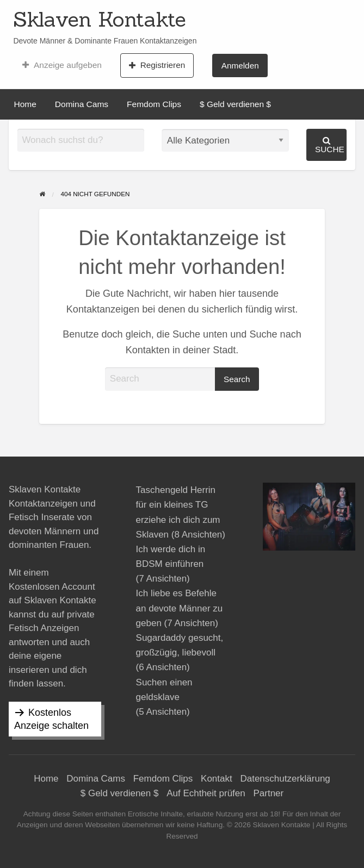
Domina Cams (82, 104)
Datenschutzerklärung (285, 779)
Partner (268, 793)
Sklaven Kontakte (100, 19)
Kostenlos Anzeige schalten (51, 719)
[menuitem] (62, 65)
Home (25, 104)
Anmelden (240, 65)
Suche (330, 145)
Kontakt (217, 779)
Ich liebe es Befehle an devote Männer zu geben (180, 608)
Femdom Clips (154, 104)
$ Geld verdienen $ (235, 104)
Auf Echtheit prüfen (206, 793)
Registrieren (157, 65)
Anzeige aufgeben (62, 65)
